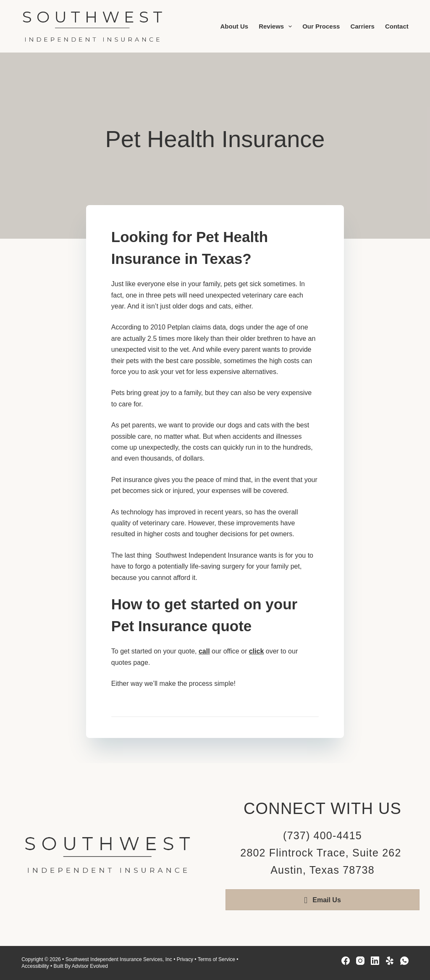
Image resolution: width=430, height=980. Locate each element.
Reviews (277, 26)
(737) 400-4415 (322, 835)
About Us (234, 26)
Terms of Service (216, 959)
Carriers (362, 26)
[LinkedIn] (375, 961)
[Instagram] (360, 961)
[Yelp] (390, 961)
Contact (397, 26)
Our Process (321, 26)
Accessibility (35, 966)
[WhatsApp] (404, 961)
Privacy (185, 959)
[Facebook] (346, 961)
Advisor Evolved (90, 966)
